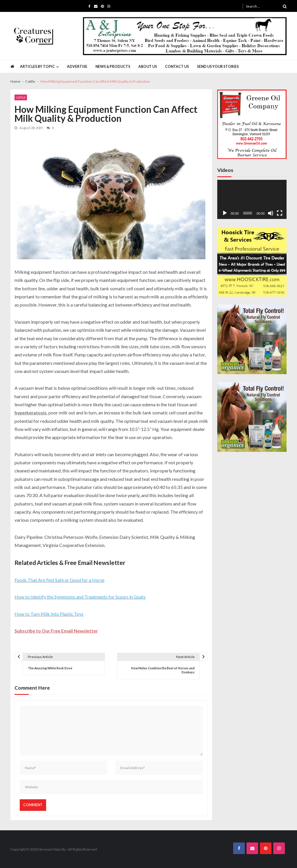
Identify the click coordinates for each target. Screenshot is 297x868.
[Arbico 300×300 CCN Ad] (252, 339)
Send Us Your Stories (218, 67)
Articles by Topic (37, 67)
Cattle (21, 97)
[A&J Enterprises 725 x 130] (185, 36)
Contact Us (177, 67)
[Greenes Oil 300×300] (252, 124)
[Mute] (271, 213)
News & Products (113, 67)
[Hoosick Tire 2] (252, 262)
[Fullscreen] (280, 213)
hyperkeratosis (31, 413)
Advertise (77, 67)
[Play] (225, 213)
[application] (252, 199)
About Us (148, 67)
